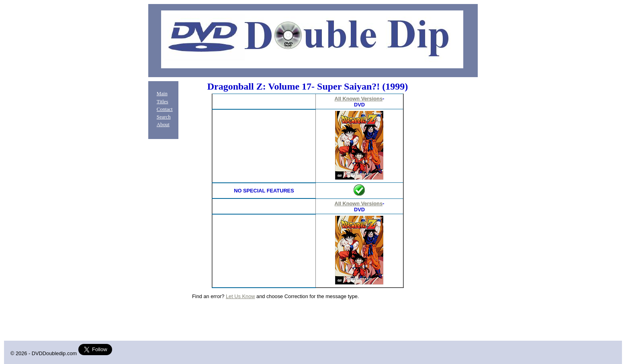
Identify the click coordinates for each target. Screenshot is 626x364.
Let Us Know (240, 296)
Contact (165, 109)
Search (164, 117)
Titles (163, 102)
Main (162, 94)
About (163, 125)
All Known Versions (359, 99)
